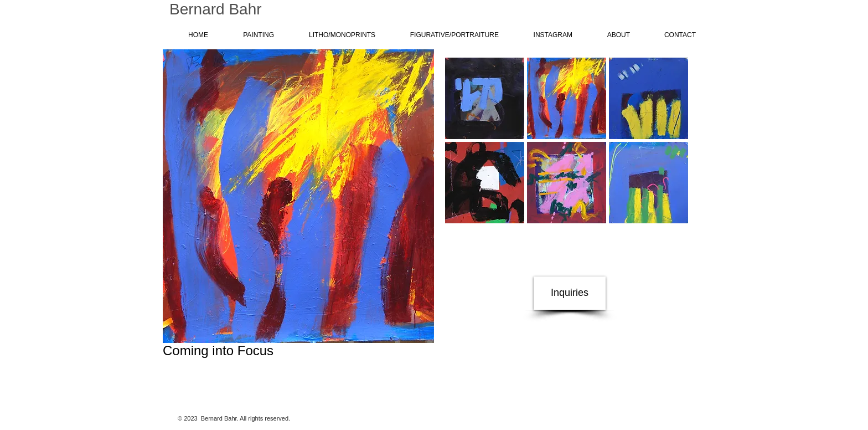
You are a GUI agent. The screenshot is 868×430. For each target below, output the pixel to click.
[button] (485, 98)
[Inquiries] (570, 293)
